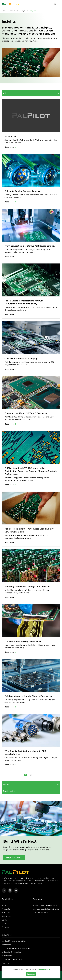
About (5, 905)
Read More (9, 147)
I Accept (31, 974)
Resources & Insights (18, 11)
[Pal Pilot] (11, 4)
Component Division (42, 913)
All (4, 93)
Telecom (6, 963)
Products (6, 909)
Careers (5, 924)
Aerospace (6, 945)
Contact (5, 927)
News (6, 785)
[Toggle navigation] (59, 4)
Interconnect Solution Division (47, 909)
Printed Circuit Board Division (46, 905)
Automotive (7, 956)
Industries (6, 913)
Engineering (9, 791)
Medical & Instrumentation (14, 941)
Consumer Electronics (12, 959)
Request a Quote (14, 858)
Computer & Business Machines (16, 948)
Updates (6, 920)
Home (4, 11)
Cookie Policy (45, 969)
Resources (6, 916)
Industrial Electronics (11, 952)
